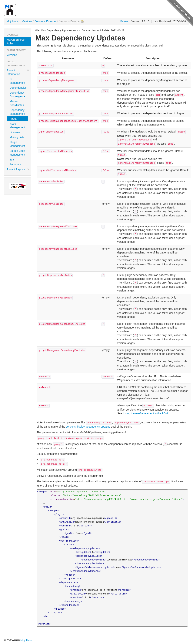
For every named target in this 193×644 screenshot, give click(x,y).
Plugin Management (17, 144)
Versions (27, 21)
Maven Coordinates (17, 103)
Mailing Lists (17, 137)
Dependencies (18, 88)
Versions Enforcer (46, 21)
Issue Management (17, 126)
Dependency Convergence (17, 95)
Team (13, 160)
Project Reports (18, 169)
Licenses (15, 132)
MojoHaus (13, 21)
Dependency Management (17, 112)
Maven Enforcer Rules (16, 42)
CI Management (17, 81)
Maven (124, 21)
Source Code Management (17, 153)
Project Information (18, 72)
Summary (15, 164)
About (13, 119)
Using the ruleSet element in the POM (146, 413)
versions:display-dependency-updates (88, 427)
